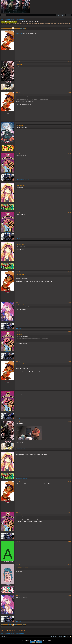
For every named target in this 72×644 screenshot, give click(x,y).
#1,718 (69, 542)
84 (9, 28)
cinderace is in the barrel (17, 23)
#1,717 (69, 512)
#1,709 (69, 272)
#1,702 (69, 62)
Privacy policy (64, 636)
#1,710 (69, 302)
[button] (12, 15)
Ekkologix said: (19, 334)
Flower (8, 203)
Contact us (52, 636)
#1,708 (69, 242)
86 (13, 28)
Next (24, 28)
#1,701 (69, 31)
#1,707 (69, 213)
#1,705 (69, 154)
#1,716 (69, 482)
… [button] (7, 28)
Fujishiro (3, 23)
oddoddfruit (8, 173)
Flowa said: (19, 64)
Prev (2, 28)
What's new (16, 15)
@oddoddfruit (19, 33)
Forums (3, 15)
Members (23, 15)
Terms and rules (58, 636)
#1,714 (69, 421)
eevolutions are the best (27, 23)
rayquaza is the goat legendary (65, 23)
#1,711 (69, 332)
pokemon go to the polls (49, 23)
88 (17, 28)
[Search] (69, 15)
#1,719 (69, 565)
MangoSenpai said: (20, 186)
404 (21, 28)
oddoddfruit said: (20, 245)
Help (68, 636)
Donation (9, 15)
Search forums (8, 17)
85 (11, 28)
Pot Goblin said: (20, 95)
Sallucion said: (19, 125)
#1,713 (69, 392)
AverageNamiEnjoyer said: (22, 567)
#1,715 (69, 452)
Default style (4, 636)
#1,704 (69, 123)
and (23, 180)
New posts (3, 17)
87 (15, 28)
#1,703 (69, 92)
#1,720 (69, 595)
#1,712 (69, 361)
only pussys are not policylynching (38, 23)
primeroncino (56, 23)
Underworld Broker (8, 322)
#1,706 (69, 183)
